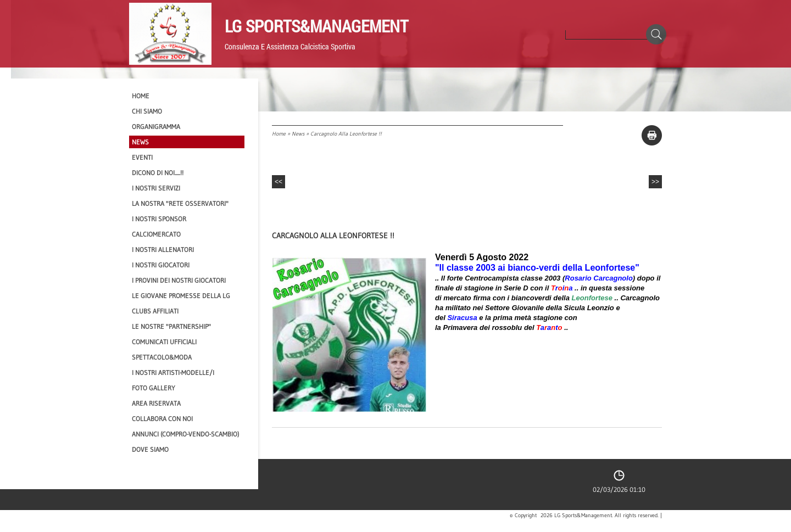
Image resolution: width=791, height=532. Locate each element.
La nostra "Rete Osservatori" (180, 203)
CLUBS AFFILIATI (155, 311)
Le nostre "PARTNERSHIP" (171, 326)
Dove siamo (150, 449)
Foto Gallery (154, 388)
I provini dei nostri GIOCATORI (179, 280)
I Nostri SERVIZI (156, 188)
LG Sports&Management (316, 26)
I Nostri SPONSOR (159, 219)
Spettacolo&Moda (162, 357)
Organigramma (156, 127)
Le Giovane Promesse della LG (181, 296)
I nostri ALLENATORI (163, 250)
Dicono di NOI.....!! (158, 173)
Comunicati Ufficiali (164, 342)
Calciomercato (156, 234)
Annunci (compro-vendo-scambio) (185, 434)
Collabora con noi (162, 419)
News (298, 134)
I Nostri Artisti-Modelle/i (173, 373)
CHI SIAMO (147, 111)
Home (279, 134)
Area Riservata (156, 403)
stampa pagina (652, 135)
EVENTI (142, 157)
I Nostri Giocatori (161, 265)
